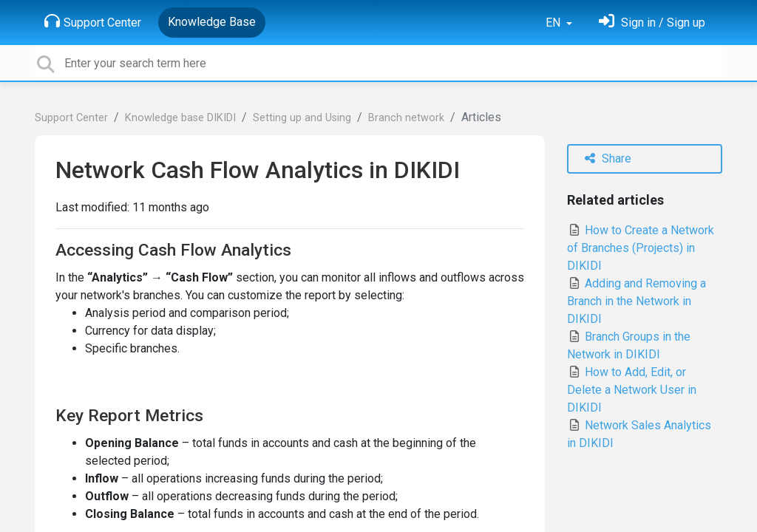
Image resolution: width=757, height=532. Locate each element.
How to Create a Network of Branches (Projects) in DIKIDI (641, 248)
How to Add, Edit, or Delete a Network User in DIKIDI (632, 390)
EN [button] (554, 23)
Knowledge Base (212, 22)
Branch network (406, 118)
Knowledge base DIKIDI (180, 118)
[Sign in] (652, 23)
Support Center (93, 21)
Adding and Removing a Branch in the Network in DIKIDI (637, 301)
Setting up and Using (302, 118)
